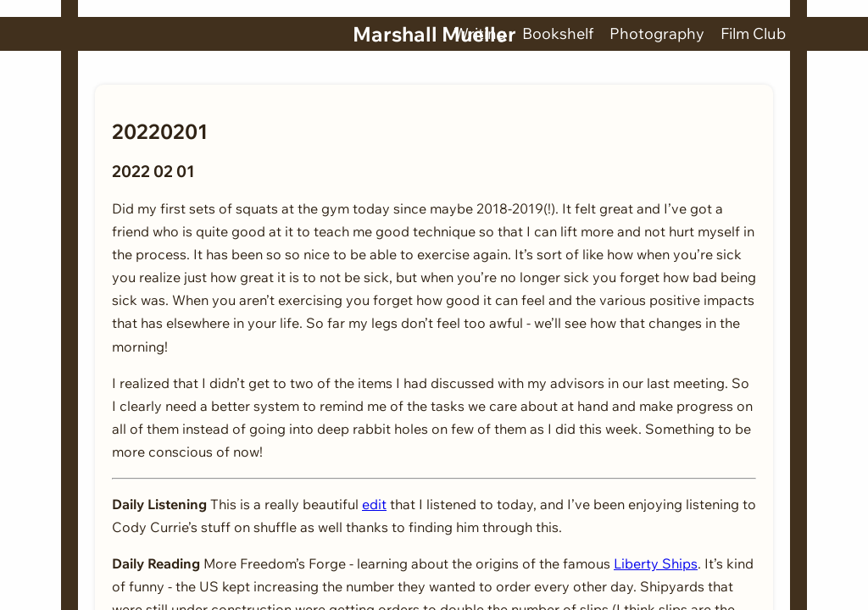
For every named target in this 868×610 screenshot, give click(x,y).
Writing (480, 33)
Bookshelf (558, 33)
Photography (657, 33)
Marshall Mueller (434, 34)
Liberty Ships (656, 563)
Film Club (753, 33)
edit (374, 504)
